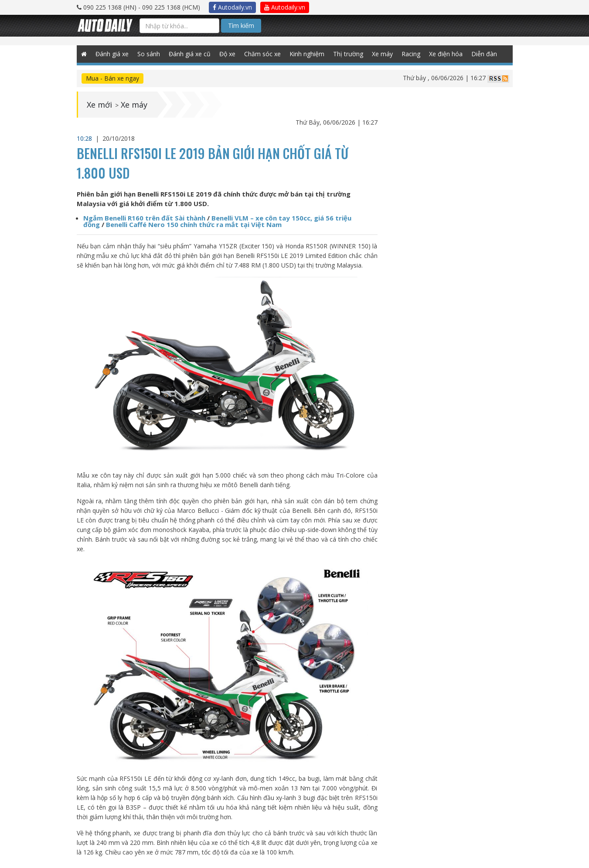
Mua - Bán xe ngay (112, 78)
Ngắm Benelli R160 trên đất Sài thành (144, 218)
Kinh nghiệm (307, 54)
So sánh (149, 54)
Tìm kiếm (241, 25)
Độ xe (227, 54)
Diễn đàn (484, 54)
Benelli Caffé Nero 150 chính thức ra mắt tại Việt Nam (194, 224)
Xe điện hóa (446, 54)
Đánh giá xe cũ (190, 54)
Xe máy (382, 54)
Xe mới (99, 105)
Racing (411, 54)
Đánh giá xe (112, 54)
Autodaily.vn (232, 7)
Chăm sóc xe (262, 54)
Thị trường (348, 54)
